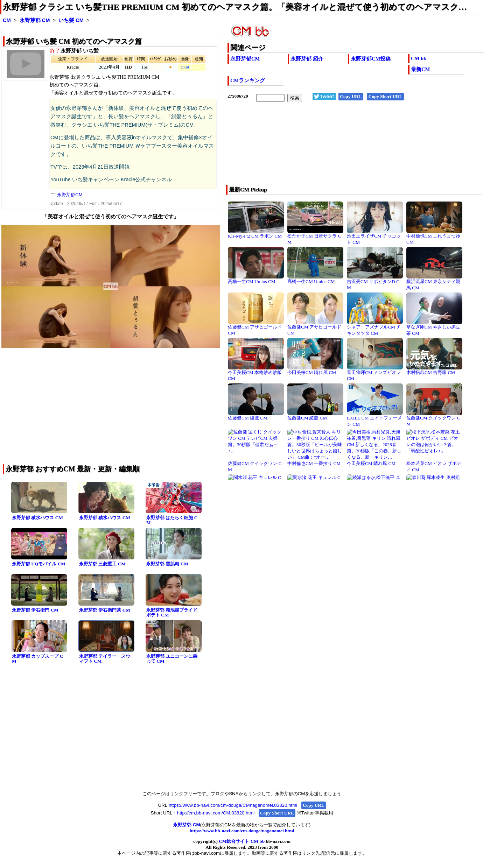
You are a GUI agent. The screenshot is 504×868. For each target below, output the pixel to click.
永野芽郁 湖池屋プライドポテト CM (172, 613)
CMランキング (248, 80)
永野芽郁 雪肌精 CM (167, 564)
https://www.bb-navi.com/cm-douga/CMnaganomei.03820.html (233, 805)
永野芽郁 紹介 (307, 59)
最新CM (420, 69)
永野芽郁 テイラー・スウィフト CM (105, 659)
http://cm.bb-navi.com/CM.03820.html (216, 813)
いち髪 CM (71, 20)
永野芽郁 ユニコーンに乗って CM (172, 659)
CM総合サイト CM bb (242, 841)
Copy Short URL (386, 96)
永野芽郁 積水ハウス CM (37, 518)
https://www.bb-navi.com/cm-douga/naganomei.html (242, 831)
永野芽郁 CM (35, 20)
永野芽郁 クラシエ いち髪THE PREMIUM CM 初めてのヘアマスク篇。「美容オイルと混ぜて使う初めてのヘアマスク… (235, 7)
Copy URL (351, 96)
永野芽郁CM (245, 59)
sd (187, 67)
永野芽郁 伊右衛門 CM (35, 610)
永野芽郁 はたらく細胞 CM (172, 520)
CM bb (419, 58)
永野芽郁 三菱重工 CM (102, 564)
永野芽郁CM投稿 (371, 59)
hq (183, 67)
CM (7, 20)
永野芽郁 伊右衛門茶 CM (105, 610)
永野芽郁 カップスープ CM (37, 659)
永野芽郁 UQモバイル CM (39, 564)
